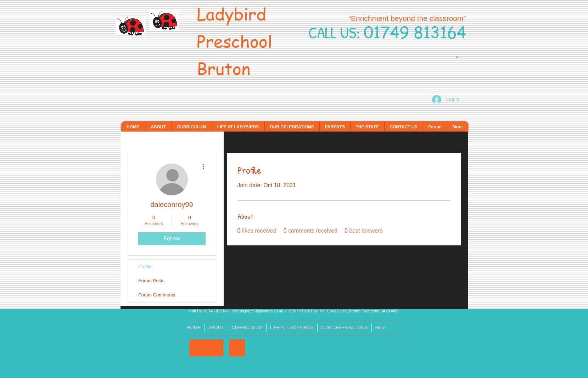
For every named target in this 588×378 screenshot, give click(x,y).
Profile (145, 266)
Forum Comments (157, 295)
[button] (457, 56)
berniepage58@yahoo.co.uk (259, 311)
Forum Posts (152, 281)
